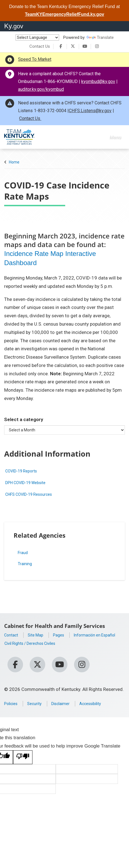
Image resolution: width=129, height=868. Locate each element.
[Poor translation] (23, 758)
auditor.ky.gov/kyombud (41, 89)
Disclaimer (68, 704)
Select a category (24, 418)
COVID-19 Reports (25, 470)
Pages (65, 633)
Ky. (14, 26)
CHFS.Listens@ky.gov (90, 111)
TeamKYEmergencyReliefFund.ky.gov (65, 14)
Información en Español (29, 642)
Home (14, 162)
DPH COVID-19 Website (30, 481)
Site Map (40, 633)
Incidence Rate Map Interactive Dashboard (54, 258)
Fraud (20, 551)
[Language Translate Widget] (37, 37)
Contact (12, 633)
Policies (12, 704)
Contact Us (40, 46)
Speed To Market (35, 59)
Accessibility (102, 704)
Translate (100, 37)
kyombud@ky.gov (98, 81)
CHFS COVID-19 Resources (34, 493)
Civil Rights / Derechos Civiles (35, 650)
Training (22, 562)
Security (39, 704)
